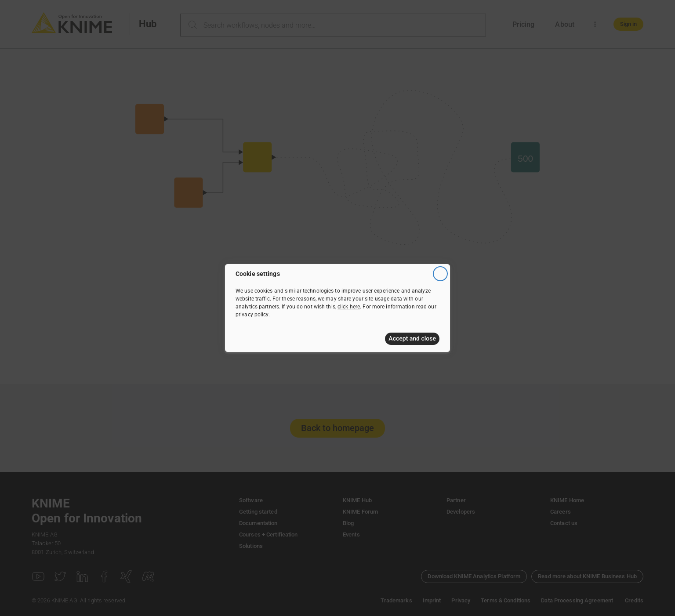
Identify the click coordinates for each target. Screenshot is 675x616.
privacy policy (252, 315)
